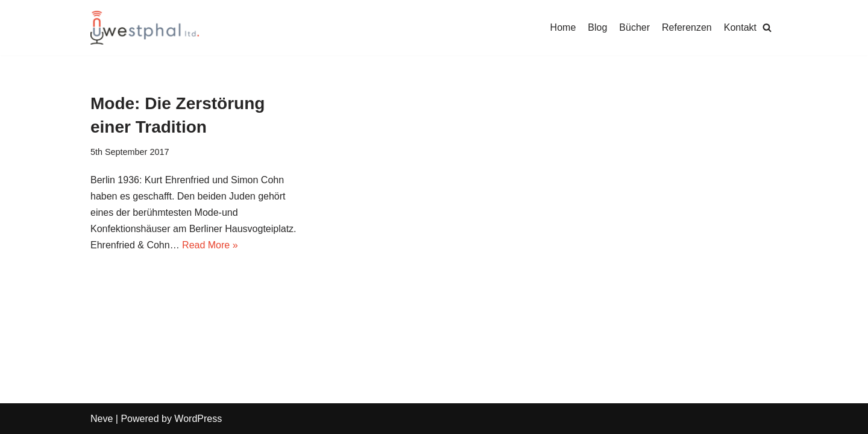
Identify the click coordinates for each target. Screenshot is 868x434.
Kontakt (740, 27)
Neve (102, 419)
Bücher (634, 27)
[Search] (767, 27)
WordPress (198, 419)
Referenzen (687, 27)
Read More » (210, 245)
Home (563, 27)
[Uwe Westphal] (145, 28)
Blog (597, 27)
